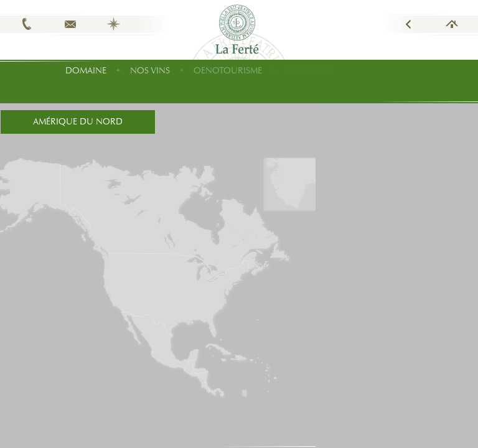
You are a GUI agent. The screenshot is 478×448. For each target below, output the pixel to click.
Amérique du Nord (78, 122)
